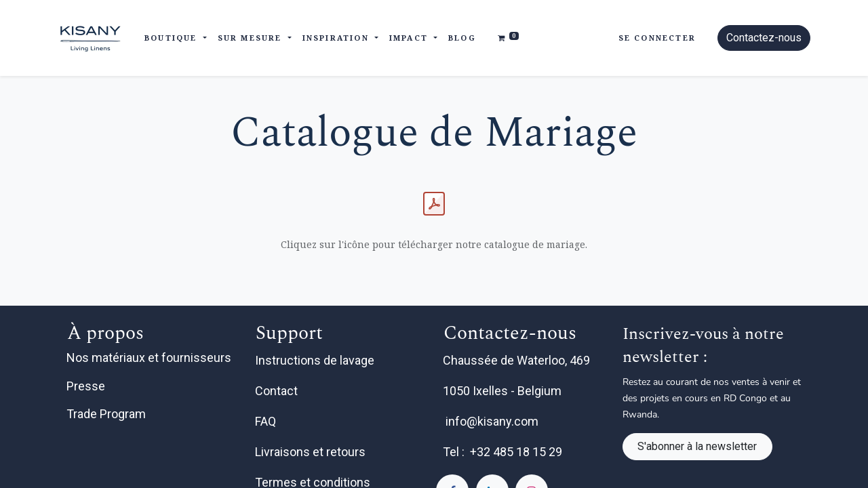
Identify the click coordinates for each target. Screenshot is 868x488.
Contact (278, 391)
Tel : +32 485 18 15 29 (502, 452)
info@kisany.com (492, 421)
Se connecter (657, 38)
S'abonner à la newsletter (697, 446)
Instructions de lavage (316, 360)
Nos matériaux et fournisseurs (149, 358)
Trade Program (106, 414)
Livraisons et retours (312, 452)
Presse (86, 386)
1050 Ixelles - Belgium (504, 391)
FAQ (267, 421)
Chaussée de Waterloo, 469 (518, 360)
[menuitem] (462, 38)
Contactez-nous (764, 38)
